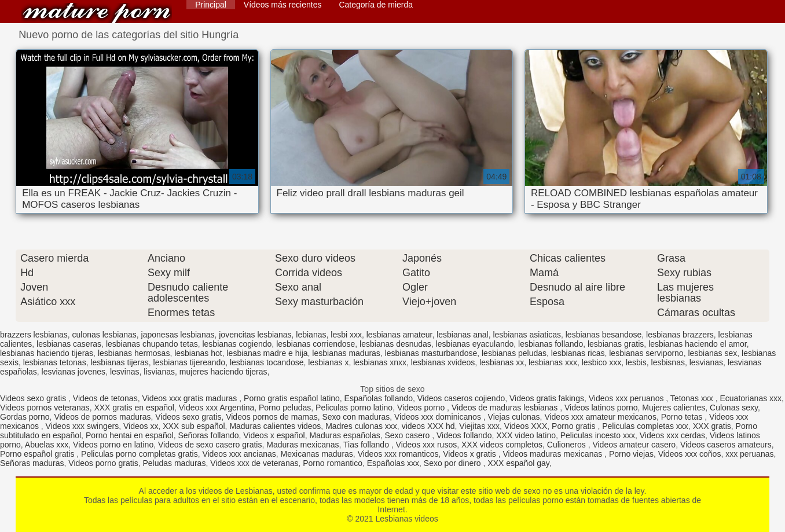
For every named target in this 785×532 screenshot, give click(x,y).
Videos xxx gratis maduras (190, 398)
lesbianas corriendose (316, 344)
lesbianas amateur (399, 335)
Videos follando (464, 435)
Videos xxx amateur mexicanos (600, 417)
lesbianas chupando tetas (152, 344)
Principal (211, 5)
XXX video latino (526, 435)
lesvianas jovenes (74, 372)
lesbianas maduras (346, 353)
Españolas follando (379, 398)
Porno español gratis (38, 454)
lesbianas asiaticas (527, 335)
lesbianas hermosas (134, 353)
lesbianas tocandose (267, 362)
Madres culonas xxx (361, 426)
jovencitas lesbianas (255, 335)
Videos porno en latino (113, 445)
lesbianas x (328, 362)
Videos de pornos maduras (102, 417)
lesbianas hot (198, 353)
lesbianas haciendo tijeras (47, 353)
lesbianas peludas (514, 353)
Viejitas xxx (479, 426)
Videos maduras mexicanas (553, 454)
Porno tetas (683, 417)
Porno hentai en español (130, 435)
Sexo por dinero (454, 463)
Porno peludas (285, 408)
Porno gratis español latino (292, 398)
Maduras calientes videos (275, 426)
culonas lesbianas (104, 335)
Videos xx (141, 426)
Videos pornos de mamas (272, 417)
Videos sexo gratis (34, 398)
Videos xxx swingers (82, 426)
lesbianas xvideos (443, 362)
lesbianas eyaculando (475, 344)
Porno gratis (575, 426)
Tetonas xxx (693, 398)
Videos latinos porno (601, 408)
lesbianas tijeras (119, 362)
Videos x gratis (470, 454)
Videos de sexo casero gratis (210, 445)
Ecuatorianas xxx (751, 398)
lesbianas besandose (604, 335)
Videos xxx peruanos (628, 398)
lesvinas (125, 372)
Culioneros (568, 445)
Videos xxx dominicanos (439, 417)
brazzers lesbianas (34, 335)
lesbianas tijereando (190, 362)
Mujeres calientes (674, 408)
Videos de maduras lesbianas (506, 408)
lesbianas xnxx (380, 362)
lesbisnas (668, 362)
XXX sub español (194, 426)
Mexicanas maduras (317, 454)
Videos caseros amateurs (726, 445)
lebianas (311, 335)
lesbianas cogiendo (237, 344)
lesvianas (706, 362)
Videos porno (422, 408)
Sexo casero (408, 435)
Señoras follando (208, 435)
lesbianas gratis (616, 344)
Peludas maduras (174, 463)
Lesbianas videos (97, 13)
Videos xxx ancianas (239, 454)
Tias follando (367, 445)
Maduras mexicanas (302, 445)
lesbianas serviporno (646, 353)
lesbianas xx (502, 362)
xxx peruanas (749, 454)
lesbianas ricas (578, 353)
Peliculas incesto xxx (598, 435)
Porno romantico (333, 463)
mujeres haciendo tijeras (223, 372)
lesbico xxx (601, 362)
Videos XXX (526, 426)
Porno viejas (631, 454)
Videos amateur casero (634, 445)
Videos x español (274, 435)
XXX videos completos (502, 445)
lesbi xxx (346, 335)
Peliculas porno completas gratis (140, 454)
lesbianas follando (551, 344)
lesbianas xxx (553, 362)
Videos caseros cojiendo (461, 398)
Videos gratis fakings (547, 398)
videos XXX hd (428, 426)
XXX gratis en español (134, 408)
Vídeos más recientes (283, 5)
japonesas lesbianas (178, 335)
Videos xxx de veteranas (254, 463)
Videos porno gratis (103, 463)
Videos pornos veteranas (45, 408)
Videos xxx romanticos (398, 454)
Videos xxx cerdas (672, 435)
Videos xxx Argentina (217, 408)
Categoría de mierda (376, 5)
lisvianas (159, 372)
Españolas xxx (393, 463)
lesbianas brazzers (680, 335)
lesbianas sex (712, 353)
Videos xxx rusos (427, 445)
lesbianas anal (463, 335)
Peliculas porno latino (354, 408)
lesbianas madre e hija (267, 353)
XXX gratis (712, 426)
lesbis (636, 362)
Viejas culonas (514, 417)
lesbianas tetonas (55, 362)
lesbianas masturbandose (431, 353)
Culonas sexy (734, 408)
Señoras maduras (32, 463)
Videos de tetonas (105, 398)
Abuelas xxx (47, 445)
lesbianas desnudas (395, 344)
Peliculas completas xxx (645, 426)
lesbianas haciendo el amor (698, 344)
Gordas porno (25, 417)
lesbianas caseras (69, 344)
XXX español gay (518, 463)
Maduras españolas (344, 435)
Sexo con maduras (356, 417)
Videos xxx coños (690, 454)
